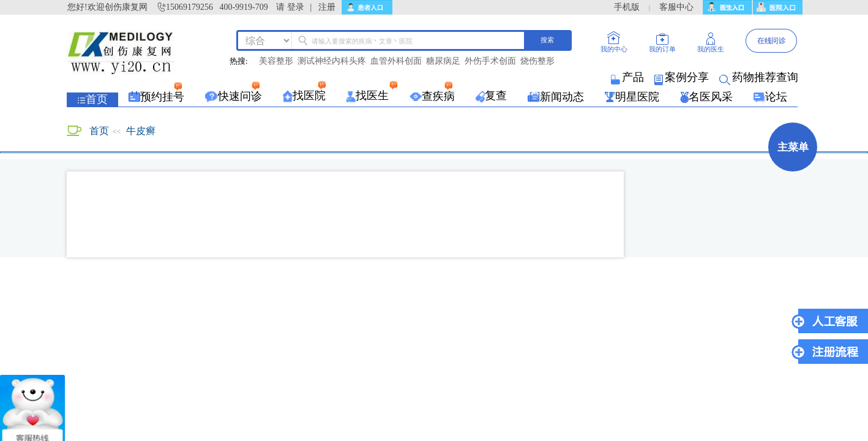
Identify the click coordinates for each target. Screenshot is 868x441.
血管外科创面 (396, 61)
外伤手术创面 (490, 61)
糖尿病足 (443, 61)
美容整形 (276, 61)
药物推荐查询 (760, 77)
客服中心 (676, 7)
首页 (99, 131)
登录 (296, 7)
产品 (628, 77)
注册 (327, 7)
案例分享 (683, 77)
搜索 (547, 40)
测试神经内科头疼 (332, 61)
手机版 (627, 7)
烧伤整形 (537, 61)
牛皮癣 (141, 131)
